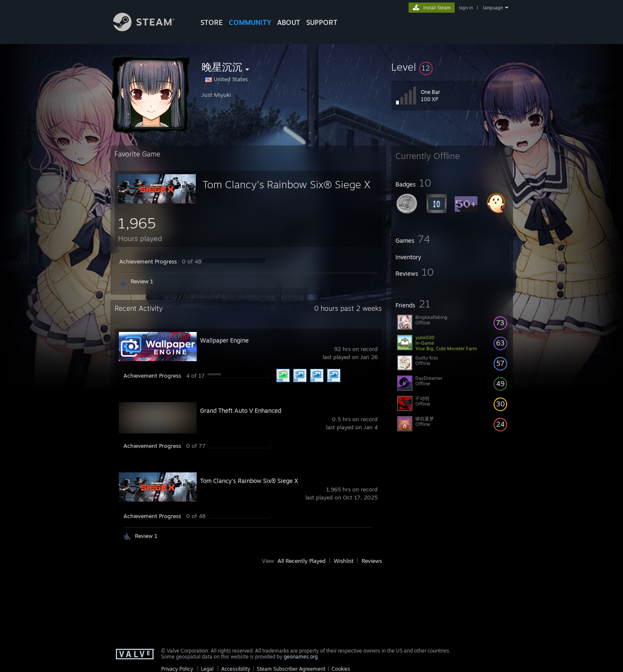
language (493, 8)
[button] (452, 67)
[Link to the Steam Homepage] (150, 29)
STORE (212, 22)
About (289, 22)
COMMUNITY (250, 22)
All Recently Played (302, 561)
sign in (466, 8)
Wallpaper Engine (224, 340)
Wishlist (344, 561)
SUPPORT (322, 22)
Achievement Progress (148, 261)
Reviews (372, 561)
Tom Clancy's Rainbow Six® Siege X (287, 184)
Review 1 (142, 281)
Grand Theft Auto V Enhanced (241, 410)
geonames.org (301, 657)
